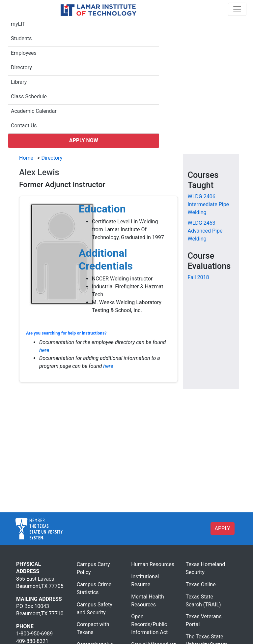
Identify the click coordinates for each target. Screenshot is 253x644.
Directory (21, 67)
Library (19, 82)
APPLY (223, 528)
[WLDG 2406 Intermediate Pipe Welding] (209, 204)
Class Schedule (29, 97)
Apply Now (84, 140)
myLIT (18, 24)
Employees (24, 53)
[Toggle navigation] (237, 9)
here (44, 350)
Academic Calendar (34, 111)
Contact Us (24, 126)
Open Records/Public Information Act (149, 624)
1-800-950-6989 (34, 634)
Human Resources (153, 564)
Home (26, 158)
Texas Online (201, 584)
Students (21, 38)
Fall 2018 (198, 277)
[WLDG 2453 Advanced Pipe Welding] (205, 231)
